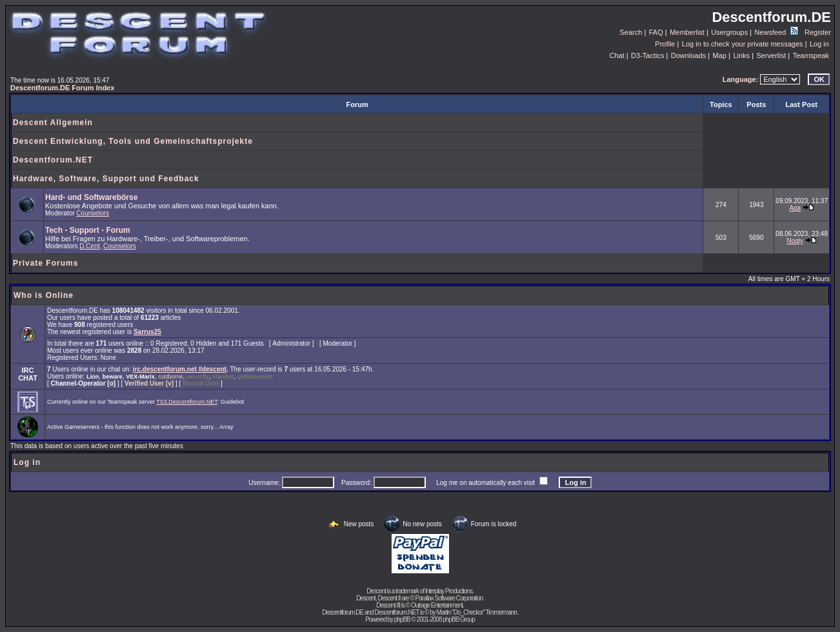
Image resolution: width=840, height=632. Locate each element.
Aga (795, 208)
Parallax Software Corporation (449, 598)
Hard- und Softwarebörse (91, 197)
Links (741, 55)
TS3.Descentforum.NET (187, 402)
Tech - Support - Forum (88, 230)
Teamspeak (811, 55)
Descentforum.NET (53, 160)
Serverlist (771, 55)
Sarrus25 (147, 332)
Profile (665, 44)
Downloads (688, 55)
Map (720, 55)
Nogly (795, 241)
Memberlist (687, 32)
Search (631, 32)
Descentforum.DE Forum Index (62, 88)
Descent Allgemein (53, 123)
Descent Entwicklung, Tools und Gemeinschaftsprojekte (133, 141)
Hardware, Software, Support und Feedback (106, 179)
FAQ (656, 32)
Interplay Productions (449, 591)
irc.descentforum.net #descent (180, 369)
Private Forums (45, 263)
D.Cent (89, 246)
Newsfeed (776, 32)
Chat (616, 55)
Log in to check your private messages (743, 44)
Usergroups (729, 32)
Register (818, 32)
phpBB (402, 619)
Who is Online (44, 295)
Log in (819, 44)
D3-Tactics (647, 55)
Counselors (93, 213)
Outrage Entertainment (437, 605)
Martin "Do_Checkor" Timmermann (477, 612)
